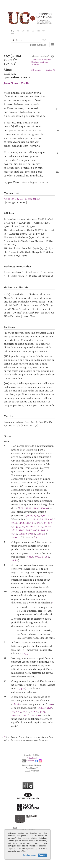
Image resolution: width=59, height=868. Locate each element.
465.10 (44, 530)
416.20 (34, 711)
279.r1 (36, 508)
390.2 (22, 530)
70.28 (29, 515)
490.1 (38, 557)
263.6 (25, 526)
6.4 (35, 537)
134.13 (49, 708)
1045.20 (16, 715)
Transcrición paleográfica (41, 60)
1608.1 (15, 560)
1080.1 (32, 534)
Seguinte (51, 70)
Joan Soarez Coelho (17, 83)
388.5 (14, 530)
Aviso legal (32, 758)
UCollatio (35, 65)
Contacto (30, 761)
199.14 (44, 515)
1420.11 (15, 537)
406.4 (30, 557)
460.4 (36, 530)
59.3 (47, 519)
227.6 (50, 704)
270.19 (40, 526)
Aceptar (42, 855)
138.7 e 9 (30, 523)
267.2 (32, 526)
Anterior (36, 70)
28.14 (32, 519)
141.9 (40, 523)
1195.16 (25, 715)
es (33, 31)
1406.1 (46, 557)
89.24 (41, 708)
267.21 (26, 711)
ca (44, 31)
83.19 (14, 523)
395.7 (29, 530)
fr (38, 31)
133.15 (28, 508)
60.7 (52, 519)
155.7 (18, 526)
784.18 (16, 704)
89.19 (36, 515)
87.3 (21, 508)
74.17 (22, 688)
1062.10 (23, 534)
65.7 (26, 654)
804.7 (14, 534)
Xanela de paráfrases (40, 62)
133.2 (21, 523)
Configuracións (30, 855)
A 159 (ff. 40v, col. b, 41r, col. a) (22, 199)
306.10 (44, 508)
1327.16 (36, 715)
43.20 (40, 519)
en (23, 31)
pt (18, 31)
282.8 (48, 526)
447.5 (43, 711)
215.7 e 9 (16, 711)
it (28, 31)
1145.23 (41, 534)
